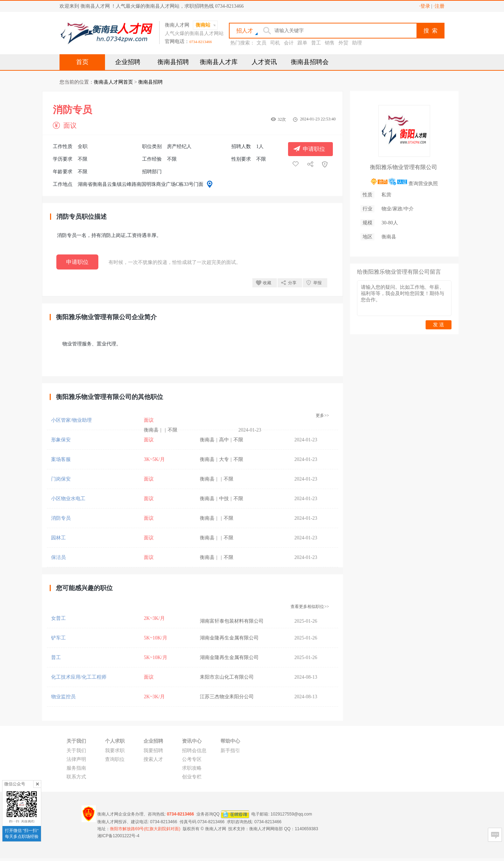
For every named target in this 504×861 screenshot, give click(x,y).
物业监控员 (63, 697)
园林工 (58, 538)
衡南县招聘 (173, 62)
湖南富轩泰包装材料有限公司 (232, 621)
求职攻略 (192, 768)
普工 (316, 43)
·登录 (425, 6)
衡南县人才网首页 (113, 82)
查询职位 (115, 759)
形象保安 (61, 440)
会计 (289, 43)
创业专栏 (192, 777)
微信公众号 (15, 784)
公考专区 (192, 759)
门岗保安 (61, 479)
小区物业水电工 (68, 499)
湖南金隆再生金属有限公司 (229, 638)
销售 (330, 43)
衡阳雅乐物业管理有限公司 (404, 167)
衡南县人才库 (219, 62)
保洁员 (58, 557)
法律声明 (76, 759)
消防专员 (61, 518)
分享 (292, 283)
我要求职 (115, 751)
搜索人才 (153, 759)
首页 (82, 62)
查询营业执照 (423, 184)
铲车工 (58, 638)
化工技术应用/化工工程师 (79, 677)
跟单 (302, 43)
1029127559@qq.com (291, 814)
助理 (357, 43)
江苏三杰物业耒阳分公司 (227, 697)
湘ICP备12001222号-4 (118, 836)
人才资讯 (264, 62)
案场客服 (61, 459)
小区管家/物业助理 (71, 420)
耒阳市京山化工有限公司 (227, 677)
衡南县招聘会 (310, 62)
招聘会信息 (194, 751)
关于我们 (76, 751)
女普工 (58, 618)
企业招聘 (128, 62)
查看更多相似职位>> (310, 607)
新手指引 (230, 751)
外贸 (343, 43)
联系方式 (76, 777)
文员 (261, 43)
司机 (275, 43)
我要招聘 (153, 751)
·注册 (439, 6)
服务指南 (76, 768)
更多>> (322, 415)
